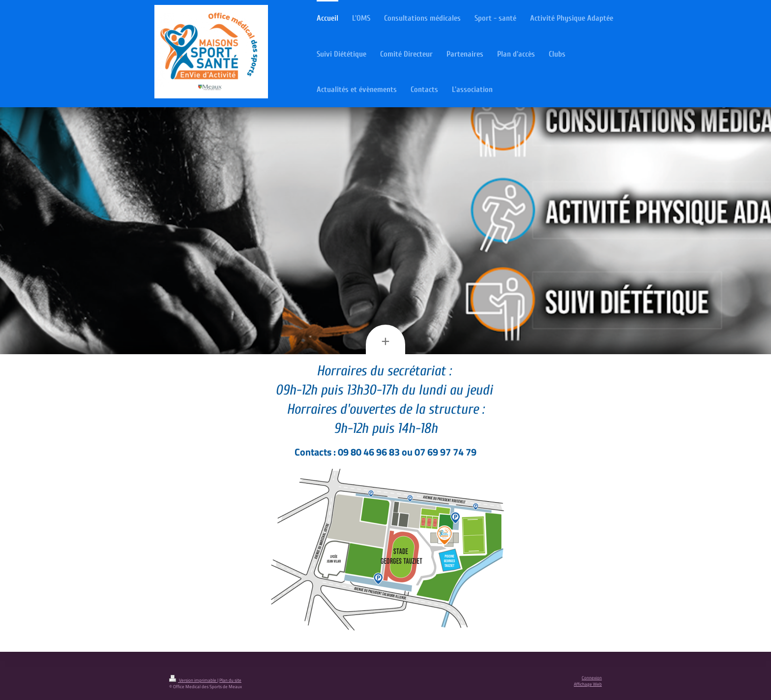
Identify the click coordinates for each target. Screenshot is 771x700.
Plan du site (230, 680)
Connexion (592, 678)
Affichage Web (588, 684)
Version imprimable (193, 680)
